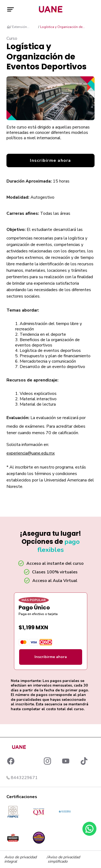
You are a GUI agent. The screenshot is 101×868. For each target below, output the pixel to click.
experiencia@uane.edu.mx (31, 453)
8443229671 (24, 778)
